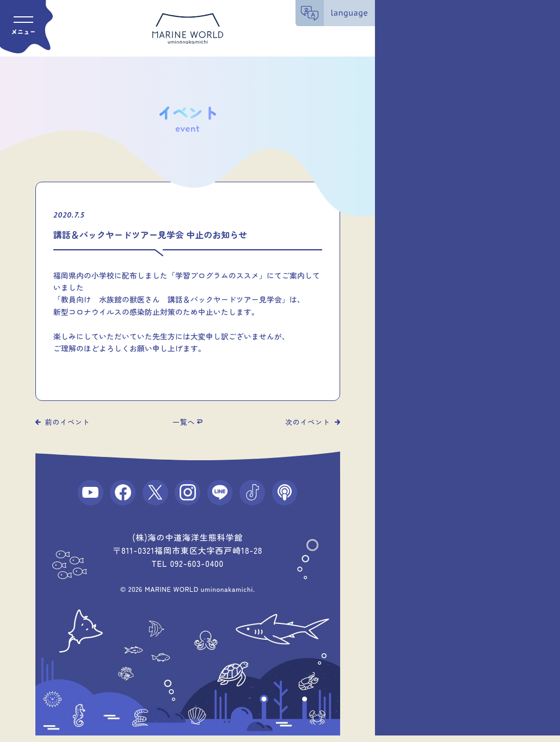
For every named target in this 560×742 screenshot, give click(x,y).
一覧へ (184, 422)
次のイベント (308, 422)
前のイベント (68, 422)
